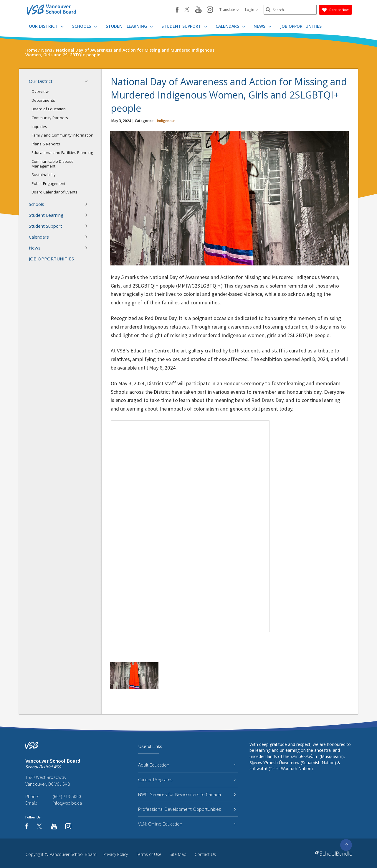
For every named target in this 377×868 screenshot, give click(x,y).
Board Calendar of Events (54, 192)
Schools (85, 26)
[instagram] (210, 10)
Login (252, 10)
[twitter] (187, 10)
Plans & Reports (46, 144)
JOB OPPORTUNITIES (301, 26)
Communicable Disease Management (53, 164)
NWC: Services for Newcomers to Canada (187, 794)
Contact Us (205, 854)
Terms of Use (149, 854)
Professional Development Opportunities (187, 809)
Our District (46, 26)
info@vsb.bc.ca (67, 803)
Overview (40, 91)
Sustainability (44, 175)
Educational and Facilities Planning (62, 152)
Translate (229, 10)
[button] (88, 81)
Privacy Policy (116, 854)
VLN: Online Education (187, 824)
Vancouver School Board (73, 854)
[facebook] (177, 10)
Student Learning (129, 26)
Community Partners (50, 118)
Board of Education (49, 109)
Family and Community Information (62, 135)
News (262, 26)
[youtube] (198, 10)
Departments (43, 100)
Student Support (184, 26)
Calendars (230, 26)
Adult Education (187, 765)
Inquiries (39, 127)
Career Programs (187, 780)
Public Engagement (48, 183)
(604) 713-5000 (67, 796)
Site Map (178, 854)
